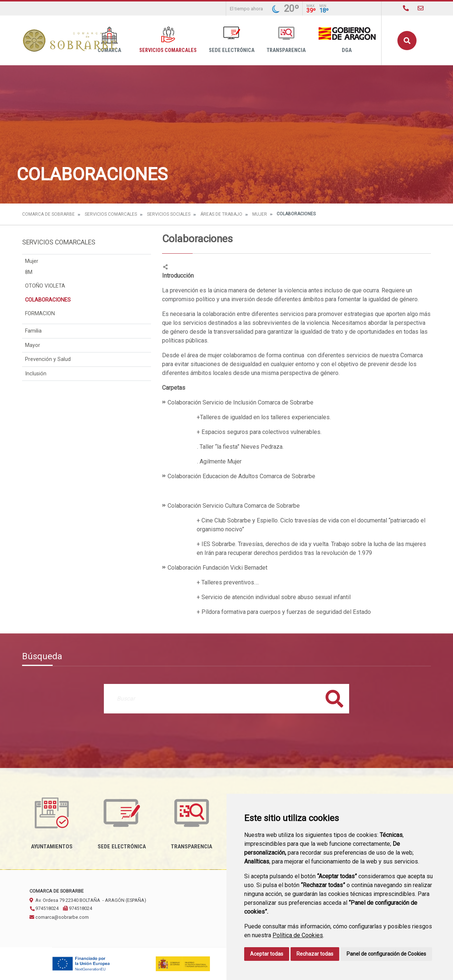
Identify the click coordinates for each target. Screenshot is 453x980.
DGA (347, 40)
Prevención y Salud (48, 359)
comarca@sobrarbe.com (59, 917)
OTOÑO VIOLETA (45, 286)
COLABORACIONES (48, 300)
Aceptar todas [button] (267, 954)
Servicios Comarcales (168, 40)
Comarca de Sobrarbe (48, 214)
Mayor (33, 345)
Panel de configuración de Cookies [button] (386, 954)
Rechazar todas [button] (315, 954)
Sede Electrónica (232, 40)
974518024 (44, 908)
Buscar (407, 41)
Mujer (260, 214)
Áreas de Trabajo (221, 214)
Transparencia (286, 40)
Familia (33, 331)
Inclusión (36, 374)
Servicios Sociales (169, 214)
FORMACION (40, 314)
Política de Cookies (298, 935)
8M (29, 272)
